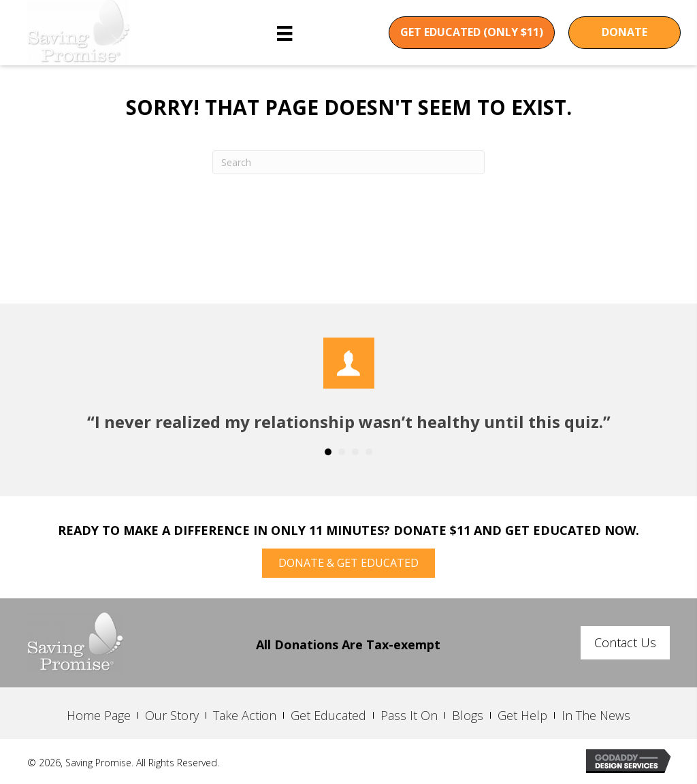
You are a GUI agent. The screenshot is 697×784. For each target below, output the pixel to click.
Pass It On (409, 715)
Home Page (99, 715)
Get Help (522, 715)
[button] (472, 33)
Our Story (172, 715)
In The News (596, 715)
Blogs (468, 715)
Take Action (245, 715)
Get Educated (328, 715)
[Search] (348, 162)
